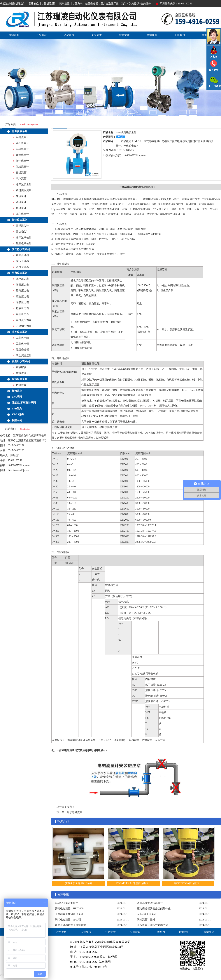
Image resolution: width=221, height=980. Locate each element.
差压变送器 (22, 261)
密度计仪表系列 (21, 361)
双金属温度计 (24, 356)
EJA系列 (17, 397)
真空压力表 (22, 279)
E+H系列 (17, 409)
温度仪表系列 (20, 332)
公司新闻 (152, 35)
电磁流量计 (22, 149)
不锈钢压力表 (24, 326)
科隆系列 (17, 420)
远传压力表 (22, 291)
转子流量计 (22, 161)
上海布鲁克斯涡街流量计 (69, 914)
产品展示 (41, 35)
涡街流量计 (22, 143)
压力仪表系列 (20, 273)
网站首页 (14, 35)
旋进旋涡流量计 (25, 190)
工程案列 (180, 35)
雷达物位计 (22, 232)
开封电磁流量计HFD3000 (69, 909)
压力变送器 (22, 255)
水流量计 (21, 208)
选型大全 (209, 932)
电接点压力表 (24, 320)
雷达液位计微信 (214, 82)
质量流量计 (22, 155)
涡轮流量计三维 (146, 920)
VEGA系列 (18, 415)
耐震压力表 (22, 285)
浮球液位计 (22, 226)
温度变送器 (22, 350)
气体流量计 (22, 179)
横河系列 (17, 391)
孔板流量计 (22, 167)
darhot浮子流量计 (147, 914)
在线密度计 (22, 367)
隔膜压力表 (22, 302)
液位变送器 (22, 267)
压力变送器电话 (214, 67)
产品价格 (69, 35)
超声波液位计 (24, 238)
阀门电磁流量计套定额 (68, 920)
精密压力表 (22, 314)
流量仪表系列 (20, 131)
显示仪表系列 (20, 379)
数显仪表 (21, 385)
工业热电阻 (22, 338)
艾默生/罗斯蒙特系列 (24, 403)
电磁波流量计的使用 (67, 903)
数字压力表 (22, 308)
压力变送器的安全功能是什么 (154, 909)
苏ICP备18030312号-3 (96, 967)
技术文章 (124, 35)
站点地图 (105, 962)
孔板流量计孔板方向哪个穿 (152, 925)
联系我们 (184, 932)
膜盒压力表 (22, 297)
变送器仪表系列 (21, 249)
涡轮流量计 (22, 137)
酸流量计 (21, 196)
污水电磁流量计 (76, 812)
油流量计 (21, 202)
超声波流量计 (24, 184)
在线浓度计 (22, 373)
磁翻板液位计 (24, 243)
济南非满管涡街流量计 (150, 903)
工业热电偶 (22, 344)
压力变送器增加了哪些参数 (71, 925)
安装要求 (97, 35)
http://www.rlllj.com (18, 470)
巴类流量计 (22, 173)
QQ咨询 (214, 52)
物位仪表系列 (20, 220)
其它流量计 (22, 214)
